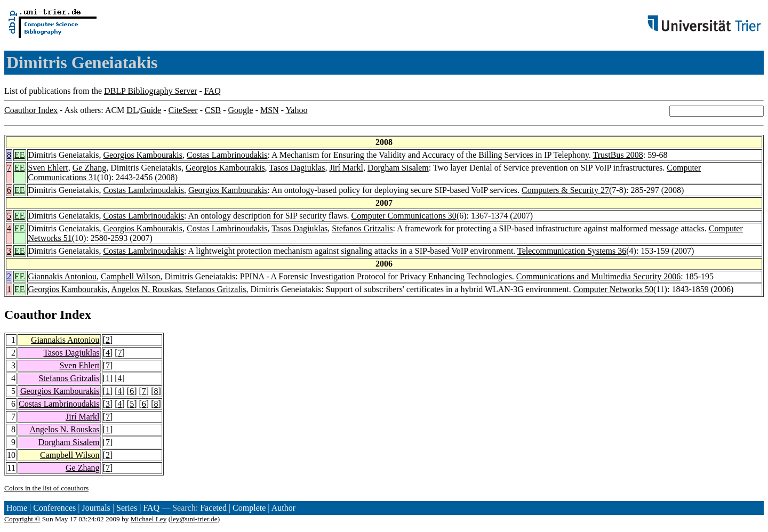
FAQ (213, 91)
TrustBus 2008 (618, 155)
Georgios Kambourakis (143, 155)
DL (132, 110)
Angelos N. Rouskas (146, 289)
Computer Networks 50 (613, 289)
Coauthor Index (31, 110)
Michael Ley (149, 519)
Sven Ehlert (48, 168)
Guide (151, 110)
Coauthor (30, 315)
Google (241, 110)
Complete (249, 508)
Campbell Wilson (131, 276)
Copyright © (22, 519)
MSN (270, 110)
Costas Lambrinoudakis (227, 155)
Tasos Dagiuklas (297, 168)
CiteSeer (183, 110)
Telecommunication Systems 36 (572, 251)
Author (283, 508)
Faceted (213, 508)
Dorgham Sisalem (398, 168)
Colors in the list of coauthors (46, 488)
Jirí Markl (346, 168)
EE (20, 155)
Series (127, 508)
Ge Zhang (90, 168)
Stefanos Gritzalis (362, 228)
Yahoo (296, 110)
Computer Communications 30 (404, 216)
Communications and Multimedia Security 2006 (598, 276)
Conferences (54, 508)
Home (17, 508)
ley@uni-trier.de (194, 519)
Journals (96, 508)
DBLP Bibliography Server (151, 91)
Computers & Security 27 (565, 190)
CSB (213, 110)
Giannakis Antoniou (62, 276)
